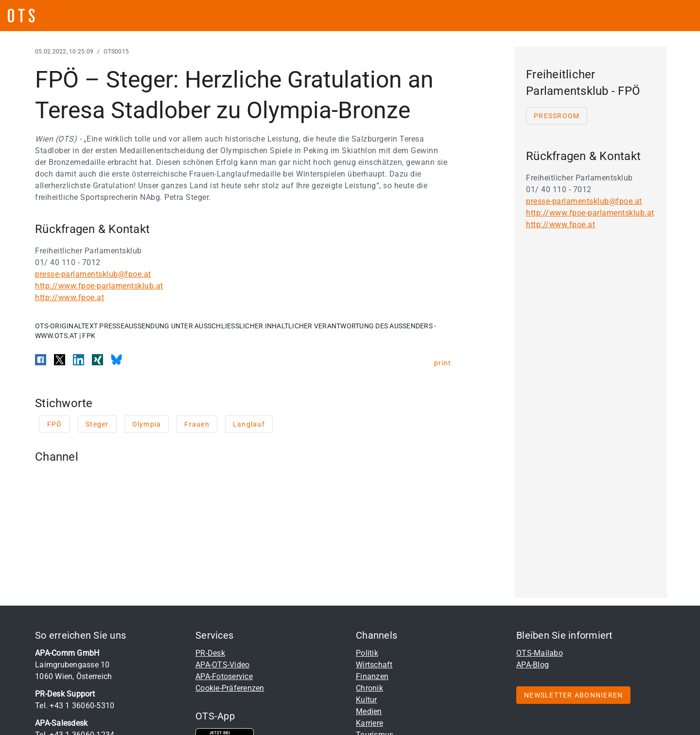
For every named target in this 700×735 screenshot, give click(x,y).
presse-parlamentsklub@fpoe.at (93, 274)
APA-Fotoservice (224, 676)
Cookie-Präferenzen (230, 688)
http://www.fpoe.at (70, 297)
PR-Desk (210, 653)
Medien (369, 711)
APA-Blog (533, 665)
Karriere (369, 723)
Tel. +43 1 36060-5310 (75, 706)
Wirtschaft (374, 665)
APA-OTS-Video (222, 665)
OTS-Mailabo (540, 653)
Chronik (369, 688)
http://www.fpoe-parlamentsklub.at (99, 286)
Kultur (367, 700)
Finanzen (372, 676)
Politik (367, 653)
